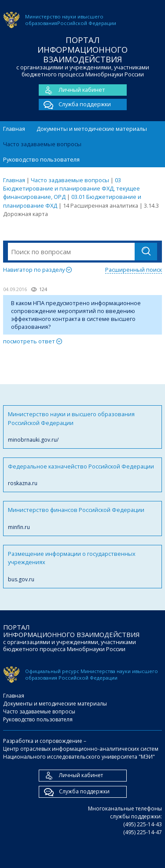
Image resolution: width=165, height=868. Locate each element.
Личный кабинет (72, 90)
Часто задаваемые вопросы (42, 144)
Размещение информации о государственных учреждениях (82, 567)
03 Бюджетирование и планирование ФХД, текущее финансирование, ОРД (71, 189)
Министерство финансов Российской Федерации (82, 518)
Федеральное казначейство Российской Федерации (82, 475)
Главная (14, 129)
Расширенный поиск (134, 270)
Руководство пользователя (41, 159)
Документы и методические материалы (92, 129)
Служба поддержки (75, 104)
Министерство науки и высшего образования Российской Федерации (82, 427)
